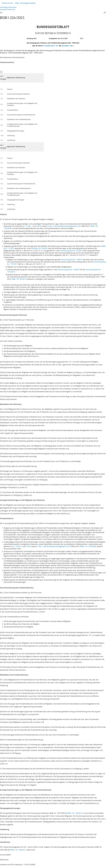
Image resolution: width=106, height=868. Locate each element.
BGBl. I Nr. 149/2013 (75, 813)
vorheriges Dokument (8, 7)
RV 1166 (45, 46)
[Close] (1, 72)
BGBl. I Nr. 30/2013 (19, 279)
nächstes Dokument (8, 9)
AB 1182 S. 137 (53, 46)
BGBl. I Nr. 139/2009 (88, 546)
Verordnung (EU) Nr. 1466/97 (72, 260)
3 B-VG (39, 226)
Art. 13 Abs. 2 (28, 226)
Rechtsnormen (8, 3)
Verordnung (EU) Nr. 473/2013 (72, 251)
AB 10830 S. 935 (67, 46)
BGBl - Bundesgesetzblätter (25, 3)
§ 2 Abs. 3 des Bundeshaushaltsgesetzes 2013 (64, 226)
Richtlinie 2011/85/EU (40, 248)
